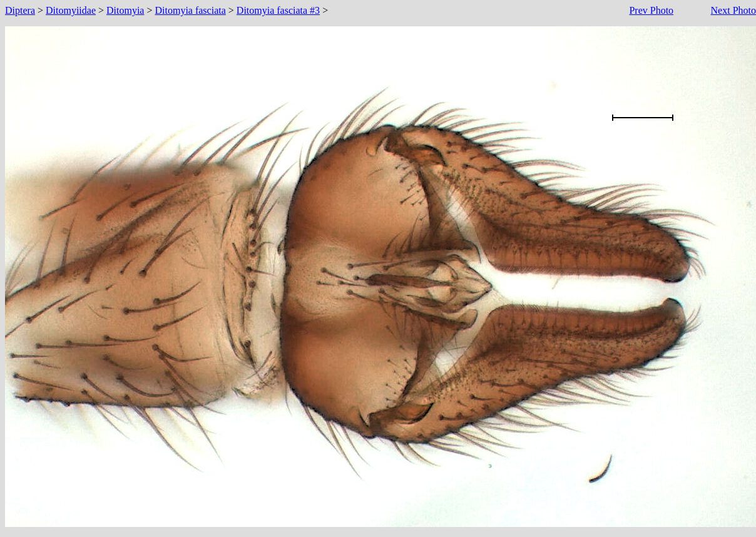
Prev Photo (651, 10)
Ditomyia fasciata (191, 10)
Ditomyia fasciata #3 (278, 10)
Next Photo (733, 10)
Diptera (20, 10)
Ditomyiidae (71, 10)
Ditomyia (125, 10)
